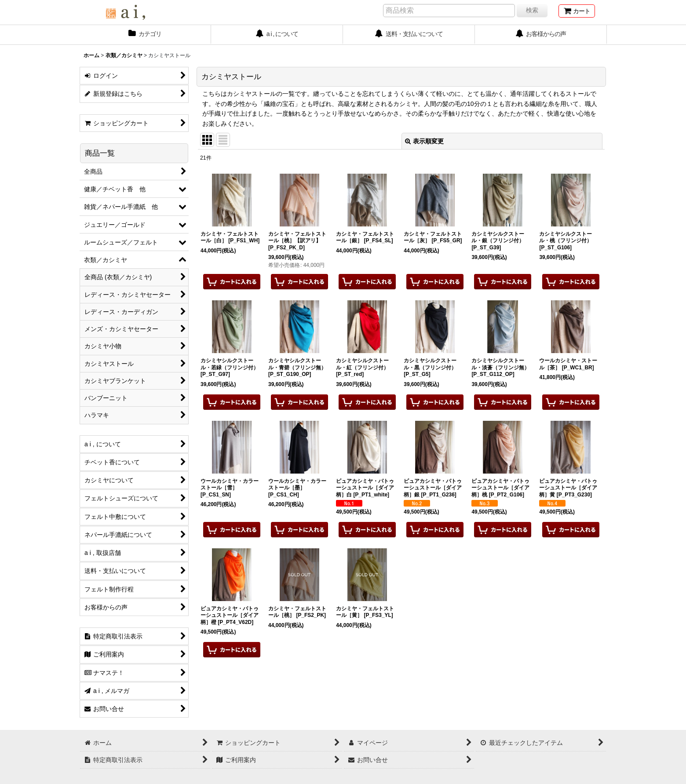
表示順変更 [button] (424, 141)
